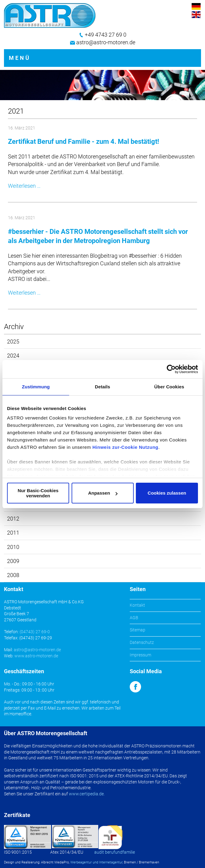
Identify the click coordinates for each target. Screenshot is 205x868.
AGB (134, 618)
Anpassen (103, 493)
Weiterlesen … (24, 186)
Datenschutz (142, 642)
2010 (13, 547)
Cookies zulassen (167, 493)
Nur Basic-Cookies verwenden (38, 493)
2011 (13, 533)
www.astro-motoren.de (36, 656)
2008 (13, 575)
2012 (13, 519)
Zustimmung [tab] (36, 387)
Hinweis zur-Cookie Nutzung (125, 447)
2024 (13, 356)
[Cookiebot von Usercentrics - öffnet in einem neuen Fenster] (171, 369)
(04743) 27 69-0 (35, 632)
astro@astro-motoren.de (106, 42)
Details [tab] (102, 387)
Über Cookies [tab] (169, 387)
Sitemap (138, 630)
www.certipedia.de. (87, 794)
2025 (13, 341)
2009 (13, 561)
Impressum (140, 655)
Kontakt (137, 605)
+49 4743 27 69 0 (106, 35)
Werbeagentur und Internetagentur (96, 862)
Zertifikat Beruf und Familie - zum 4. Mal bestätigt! (84, 142)
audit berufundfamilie (115, 852)
